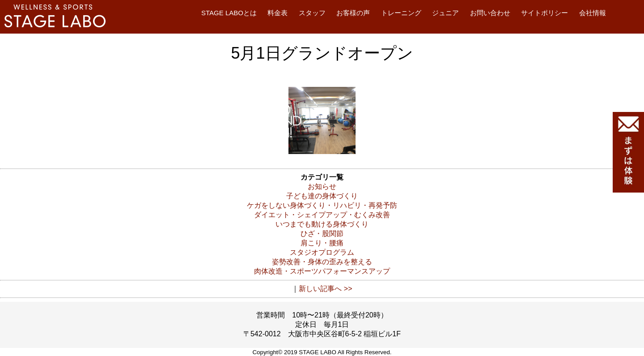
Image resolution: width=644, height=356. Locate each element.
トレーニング (401, 13)
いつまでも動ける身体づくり (322, 224)
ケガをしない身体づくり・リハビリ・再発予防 (322, 205)
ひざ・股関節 (322, 234)
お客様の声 (353, 13)
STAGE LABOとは (229, 13)
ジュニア (445, 13)
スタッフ (312, 13)
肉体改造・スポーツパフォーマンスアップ (322, 271)
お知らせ (322, 187)
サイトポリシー (544, 13)
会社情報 (593, 13)
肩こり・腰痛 (322, 243)
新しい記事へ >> (325, 289)
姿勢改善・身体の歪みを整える (322, 262)
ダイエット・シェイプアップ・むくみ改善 (322, 215)
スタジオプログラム (322, 252)
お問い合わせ (490, 13)
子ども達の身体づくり (322, 196)
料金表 (278, 13)
